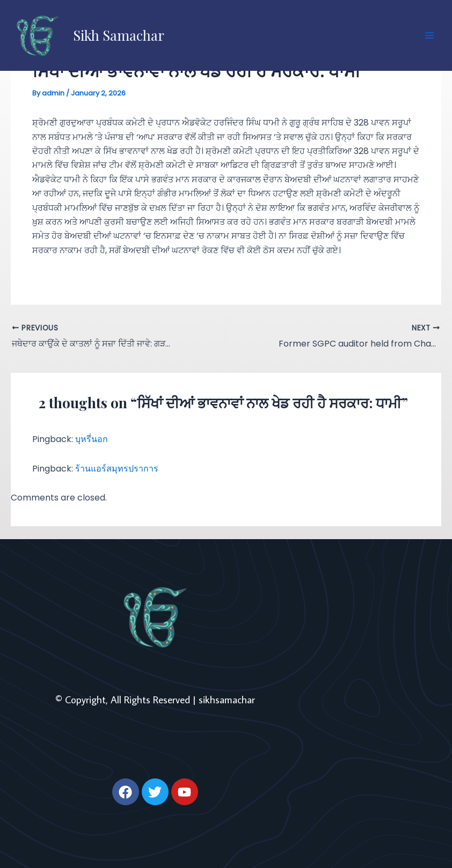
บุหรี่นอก (92, 439)
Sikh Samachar (119, 35)
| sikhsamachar (224, 699)
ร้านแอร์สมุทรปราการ (117, 469)
